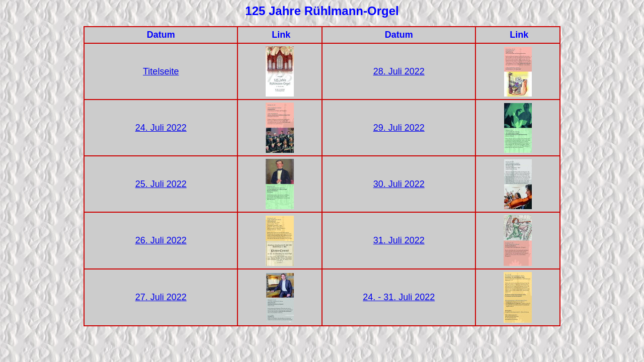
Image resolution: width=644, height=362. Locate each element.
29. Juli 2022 (399, 128)
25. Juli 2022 (161, 184)
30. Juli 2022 (399, 184)
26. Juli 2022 (161, 240)
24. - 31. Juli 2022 (399, 297)
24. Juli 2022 (161, 128)
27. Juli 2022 (161, 297)
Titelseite (161, 71)
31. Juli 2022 (399, 240)
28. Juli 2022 (399, 71)
